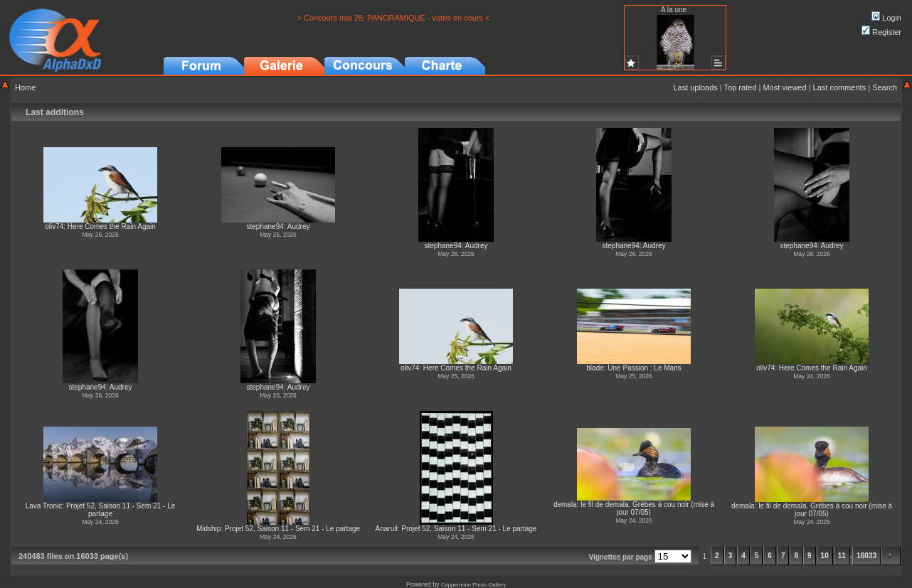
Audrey (299, 226)
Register (881, 32)
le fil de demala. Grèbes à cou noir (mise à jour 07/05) (647, 508)
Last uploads (695, 87)
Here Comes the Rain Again (112, 226)
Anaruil (387, 529)
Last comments (840, 87)
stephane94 (265, 226)
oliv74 (54, 226)
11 (842, 556)
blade (595, 368)
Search (885, 87)
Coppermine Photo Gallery (473, 585)
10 (825, 556)
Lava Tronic (44, 506)
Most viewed (784, 87)
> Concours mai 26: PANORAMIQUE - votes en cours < (393, 18)
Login (886, 18)
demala (565, 504)
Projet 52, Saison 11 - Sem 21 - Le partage (292, 529)
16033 (866, 556)
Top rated (741, 87)
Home (25, 87)
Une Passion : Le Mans (644, 368)
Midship (208, 529)
